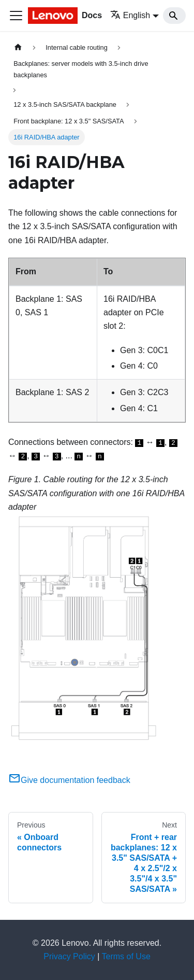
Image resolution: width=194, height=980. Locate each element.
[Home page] (18, 47)
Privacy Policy (69, 956)
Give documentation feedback (69, 780)
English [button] (130, 15)
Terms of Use (126, 956)
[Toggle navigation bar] (16, 16)
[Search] (174, 16)
